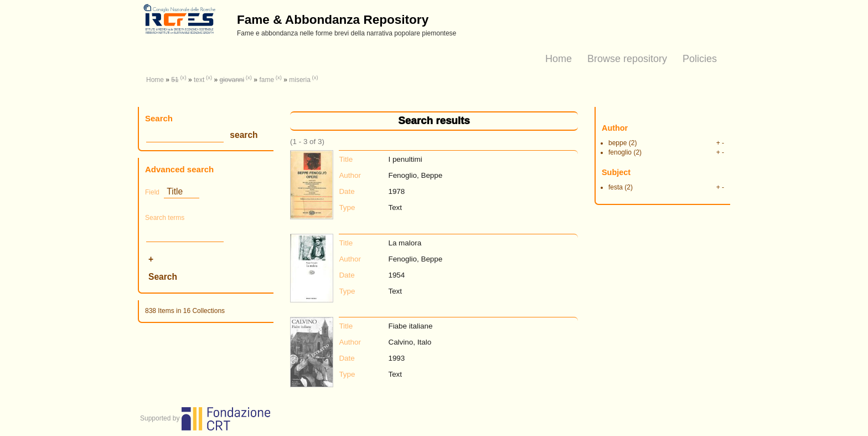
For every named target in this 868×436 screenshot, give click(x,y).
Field (152, 192)
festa (616, 187)
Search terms (165, 218)
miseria (300, 80)
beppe (618, 143)
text (199, 80)
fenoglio (620, 152)
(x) (183, 77)
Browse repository (627, 59)
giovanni (232, 80)
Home (559, 59)
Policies (700, 59)
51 (175, 80)
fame (267, 80)
